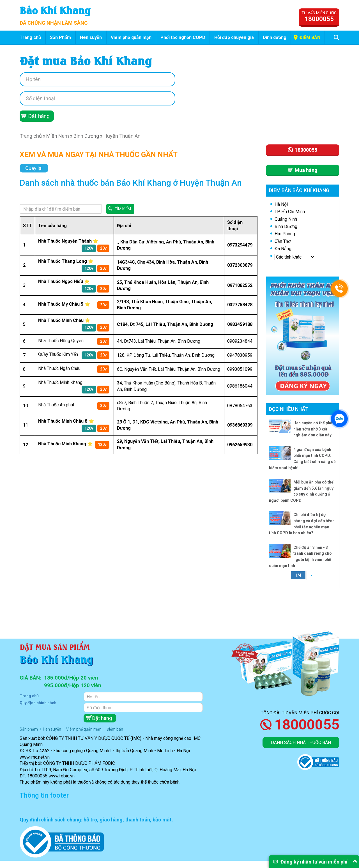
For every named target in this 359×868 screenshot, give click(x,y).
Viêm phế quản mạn (131, 37)
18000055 (307, 725)
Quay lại (34, 168)
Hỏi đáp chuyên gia (234, 37)
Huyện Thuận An (122, 136)
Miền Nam (58, 136)
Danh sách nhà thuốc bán (301, 742)
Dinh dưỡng (275, 37)
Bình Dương (86, 136)
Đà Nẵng (283, 249)
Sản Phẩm (60, 37)
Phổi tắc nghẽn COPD (183, 37)
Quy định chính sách (38, 703)
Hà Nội (281, 204)
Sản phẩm (29, 729)
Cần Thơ (283, 241)
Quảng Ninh (286, 219)
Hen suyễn (91, 37)
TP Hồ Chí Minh (290, 212)
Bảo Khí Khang (55, 10)
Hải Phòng (285, 234)
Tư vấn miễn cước (319, 17)
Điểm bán (310, 37)
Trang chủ (30, 37)
